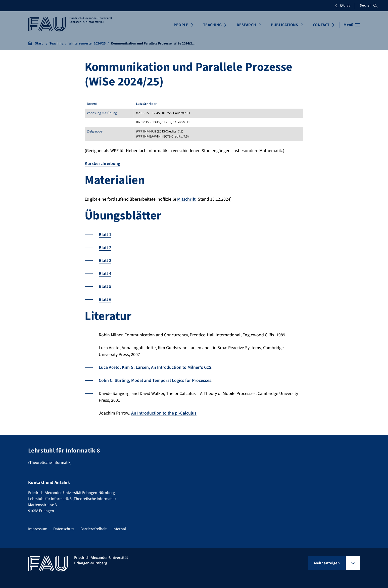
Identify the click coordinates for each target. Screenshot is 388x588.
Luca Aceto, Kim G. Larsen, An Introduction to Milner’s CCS (155, 366)
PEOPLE (181, 25)
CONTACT (321, 25)
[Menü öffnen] (352, 25)
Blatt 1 (105, 234)
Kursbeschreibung (102, 164)
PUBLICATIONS (284, 25)
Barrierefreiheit (93, 527)
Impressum (38, 527)
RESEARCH (246, 25)
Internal (119, 527)
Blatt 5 (105, 286)
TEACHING (212, 25)
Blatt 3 (105, 260)
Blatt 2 (105, 247)
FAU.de (343, 6)
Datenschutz (64, 527)
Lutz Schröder (146, 104)
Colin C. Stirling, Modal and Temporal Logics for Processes (155, 379)
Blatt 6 (105, 299)
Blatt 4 (105, 273)
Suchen (369, 6)
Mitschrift (187, 199)
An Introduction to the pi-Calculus (164, 412)
